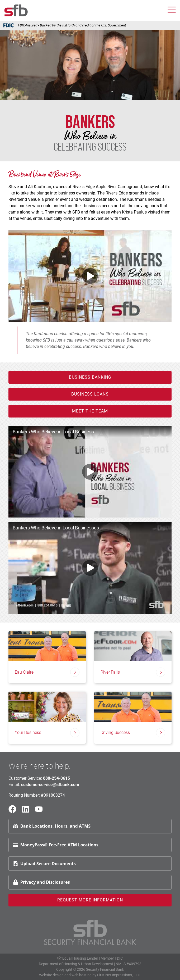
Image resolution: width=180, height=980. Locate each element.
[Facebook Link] (15, 811)
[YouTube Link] (41, 811)
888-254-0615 (56, 778)
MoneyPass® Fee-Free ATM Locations (56, 845)
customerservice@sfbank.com (50, 785)
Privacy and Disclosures (41, 882)
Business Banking (90, 377)
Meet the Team (90, 411)
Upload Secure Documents (44, 864)
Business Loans (90, 394)
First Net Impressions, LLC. (119, 975)
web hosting (82, 975)
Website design (51, 975)
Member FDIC (112, 958)
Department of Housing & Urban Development (76, 964)
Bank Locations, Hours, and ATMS (52, 826)
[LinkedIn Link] (28, 811)
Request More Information (90, 900)
